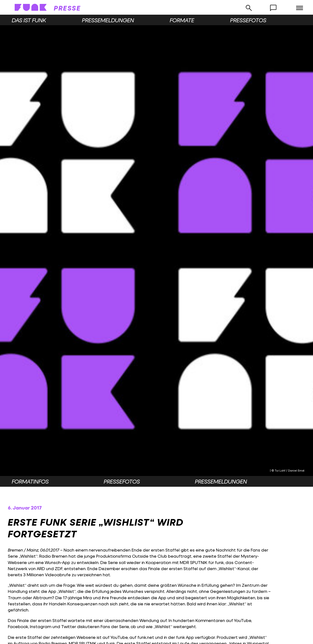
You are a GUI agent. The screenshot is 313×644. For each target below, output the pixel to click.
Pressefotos (248, 20)
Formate (182, 20)
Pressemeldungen (108, 20)
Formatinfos (30, 481)
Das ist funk (29, 20)
